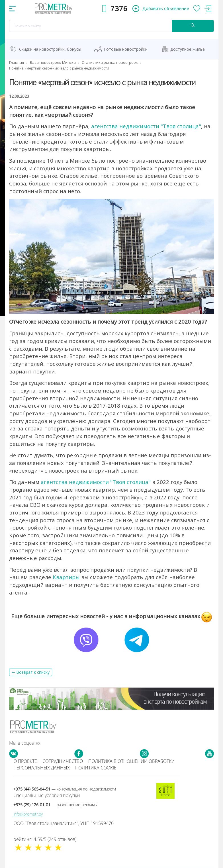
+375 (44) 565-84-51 (65, 789)
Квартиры (66, 577)
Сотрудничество (63, 761)
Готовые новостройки (126, 49)
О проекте (25, 761)
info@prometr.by (28, 814)
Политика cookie (96, 768)
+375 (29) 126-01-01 (55, 805)
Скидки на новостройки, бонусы (50, 49)
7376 (119, 8)
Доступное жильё (188, 49)
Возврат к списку (33, 672)
